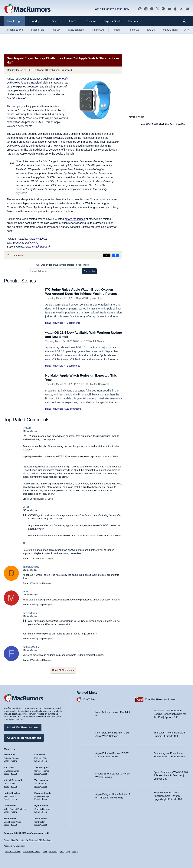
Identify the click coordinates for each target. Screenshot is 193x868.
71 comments (15, 255)
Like (41, 499)
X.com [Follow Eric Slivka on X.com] (44, 761)
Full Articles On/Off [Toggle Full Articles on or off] (31, 852)
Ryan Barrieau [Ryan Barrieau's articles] (42, 806)
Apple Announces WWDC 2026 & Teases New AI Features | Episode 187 (171, 775)
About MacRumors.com (23, 727)
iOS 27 (56, 30)
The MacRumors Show (160, 699)
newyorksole (30, 613)
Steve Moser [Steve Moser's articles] (10, 818)
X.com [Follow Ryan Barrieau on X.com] (44, 812)
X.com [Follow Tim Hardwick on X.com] (44, 786)
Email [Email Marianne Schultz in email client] (37, 799)
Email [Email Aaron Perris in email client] (37, 825)
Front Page (14, 21)
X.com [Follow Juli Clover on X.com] (14, 774)
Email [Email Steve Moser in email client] (6, 825)
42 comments (73, 366)
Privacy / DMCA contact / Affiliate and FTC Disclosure (28, 840)
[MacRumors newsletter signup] (187, 9)
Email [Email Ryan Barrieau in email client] (37, 812)
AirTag (116, 30)
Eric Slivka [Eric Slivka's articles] (40, 755)
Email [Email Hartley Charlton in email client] (6, 799)
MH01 (26, 507)
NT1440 (27, 428)
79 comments (73, 323)
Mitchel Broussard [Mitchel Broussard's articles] (13, 780)
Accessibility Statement (14, 846)
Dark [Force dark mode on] (74, 852)
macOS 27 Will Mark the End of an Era (163, 124)
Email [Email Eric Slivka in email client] (37, 761)
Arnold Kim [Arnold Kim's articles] (9, 755)
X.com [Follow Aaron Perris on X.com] (44, 825)
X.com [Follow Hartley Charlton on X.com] (14, 799)
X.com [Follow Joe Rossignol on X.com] (44, 774)
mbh (25, 591)
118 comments (73, 409)
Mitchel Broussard (62, 70)
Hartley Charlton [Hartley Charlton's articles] (12, 793)
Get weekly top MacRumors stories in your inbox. (63, 265)
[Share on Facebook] (115, 255)
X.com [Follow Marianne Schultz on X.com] (44, 799)
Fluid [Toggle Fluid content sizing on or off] (45, 852)
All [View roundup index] (187, 30)
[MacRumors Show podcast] (140, 9)
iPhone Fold (38, 30)
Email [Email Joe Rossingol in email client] (37, 774)
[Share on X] (107, 255)
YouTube (89, 699)
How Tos (73, 21)
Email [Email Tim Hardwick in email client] (37, 786)
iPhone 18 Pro (15, 30)
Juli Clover (98, 298)
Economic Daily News (25, 243)
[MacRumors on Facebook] (152, 9)
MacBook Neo (76, 30)
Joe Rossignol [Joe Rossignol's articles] (42, 767)
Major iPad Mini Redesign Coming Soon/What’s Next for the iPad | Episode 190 (170, 714)
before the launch (75, 219)
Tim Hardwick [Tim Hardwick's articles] (41, 780)
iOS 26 (151, 30)
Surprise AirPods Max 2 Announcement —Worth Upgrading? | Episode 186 (168, 796)
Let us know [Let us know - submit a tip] (122, 9)
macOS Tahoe (171, 30)
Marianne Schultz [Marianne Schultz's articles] (43, 793)
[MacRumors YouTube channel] (169, 9)
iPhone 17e (98, 30)
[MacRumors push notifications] (175, 9)
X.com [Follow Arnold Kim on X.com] (14, 761)
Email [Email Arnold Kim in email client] (6, 761)
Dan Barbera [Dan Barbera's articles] (10, 806)
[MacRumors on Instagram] (146, 9)
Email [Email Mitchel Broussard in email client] (6, 786)
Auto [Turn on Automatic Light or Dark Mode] (62, 852)
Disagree (49, 499)
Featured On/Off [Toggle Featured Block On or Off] (12, 852)
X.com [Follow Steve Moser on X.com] (14, 825)
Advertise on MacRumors (24, 738)
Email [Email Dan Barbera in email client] (6, 812)
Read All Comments (63, 670)
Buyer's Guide (112, 21)
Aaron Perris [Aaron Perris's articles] (41, 818)
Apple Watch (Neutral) (38, 247)
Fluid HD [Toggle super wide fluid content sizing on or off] (53, 852)
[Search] (186, 21)
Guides (56, 21)
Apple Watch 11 (38, 239)
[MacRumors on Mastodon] (163, 9)
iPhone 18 (134, 30)
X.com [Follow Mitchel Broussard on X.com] (14, 786)
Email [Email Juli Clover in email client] (6, 774)
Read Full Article (54, 323)
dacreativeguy (31, 567)
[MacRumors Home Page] (27, 9)
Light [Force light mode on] (68, 852)
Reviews (91, 21)
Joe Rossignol (101, 384)
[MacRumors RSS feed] (181, 9)
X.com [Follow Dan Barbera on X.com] (14, 812)
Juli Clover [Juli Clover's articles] (9, 767)
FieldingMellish (31, 647)
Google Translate (32, 83)
